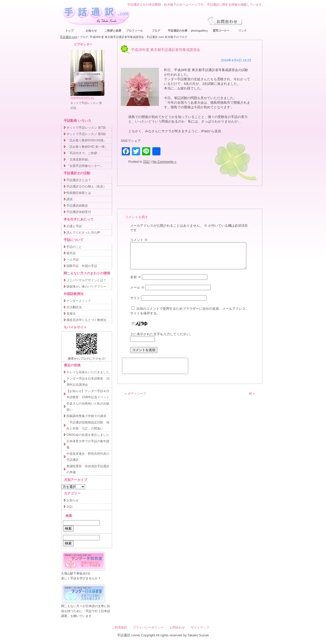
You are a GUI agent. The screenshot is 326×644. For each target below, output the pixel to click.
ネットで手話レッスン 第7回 (86, 128)
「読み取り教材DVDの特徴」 (86, 140)
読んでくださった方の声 (83, 233)
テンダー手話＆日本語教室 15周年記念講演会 (88, 382)
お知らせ (91, 31)
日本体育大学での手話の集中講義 (88, 444)
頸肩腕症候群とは (79, 193)
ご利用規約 (119, 627)
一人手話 (73, 260)
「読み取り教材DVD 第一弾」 (87, 147)
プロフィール (134, 31)
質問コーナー (221, 31)
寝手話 (71, 253)
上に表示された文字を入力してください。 (162, 334)
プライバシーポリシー (148, 627)
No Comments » (164, 162)
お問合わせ (177, 627)
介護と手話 (74, 226)
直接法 (71, 314)
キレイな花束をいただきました (88, 372)
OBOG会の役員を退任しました (88, 435)
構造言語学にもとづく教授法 (86, 320)
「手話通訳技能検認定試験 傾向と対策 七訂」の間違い (88, 425)
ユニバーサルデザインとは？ (86, 280)
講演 (70, 199)
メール (137, 287)
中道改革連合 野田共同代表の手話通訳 (88, 457)
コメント (139, 240)
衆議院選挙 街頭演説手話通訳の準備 (88, 469)
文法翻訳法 (74, 307)
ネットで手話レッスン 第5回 (86, 134)
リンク (243, 31)
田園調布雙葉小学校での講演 (86, 416)
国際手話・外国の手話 (82, 266)
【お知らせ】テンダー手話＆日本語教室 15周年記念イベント (88, 394)
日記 (146, 162)
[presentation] (155, 366)
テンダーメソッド (79, 301)
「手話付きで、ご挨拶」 (83, 153)
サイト (135, 298)
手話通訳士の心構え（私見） (86, 186)
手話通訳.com (69, 37)
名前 (136, 277)
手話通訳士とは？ (79, 180)
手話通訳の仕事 (178, 31)
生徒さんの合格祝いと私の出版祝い (88, 407)
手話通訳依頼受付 (79, 212)
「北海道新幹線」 (79, 159)
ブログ (156, 31)
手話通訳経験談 (77, 206)
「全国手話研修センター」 (85, 166)
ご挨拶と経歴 (113, 31)
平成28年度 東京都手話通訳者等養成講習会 (166, 50)
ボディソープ (137, 393)
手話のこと (74, 247)
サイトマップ (200, 627)
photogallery (199, 31)
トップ (69, 31)
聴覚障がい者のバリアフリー (86, 287)
